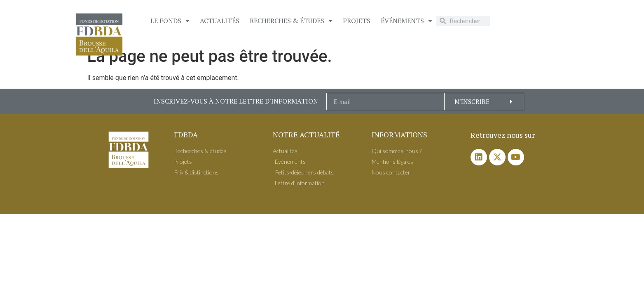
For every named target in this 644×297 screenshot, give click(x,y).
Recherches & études (291, 21)
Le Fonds (170, 21)
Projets (357, 21)
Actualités (220, 21)
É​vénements (406, 21)
